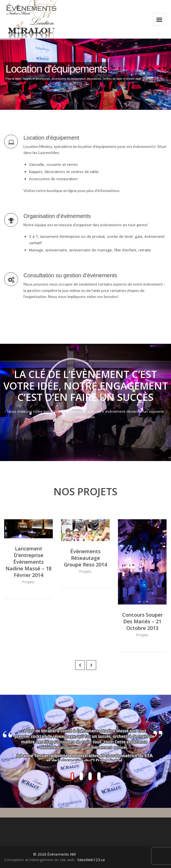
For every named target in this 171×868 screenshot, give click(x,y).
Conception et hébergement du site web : (40, 860)
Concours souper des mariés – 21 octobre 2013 (142, 621)
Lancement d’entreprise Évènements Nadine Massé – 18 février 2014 (28, 562)
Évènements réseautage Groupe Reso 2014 (85, 558)
